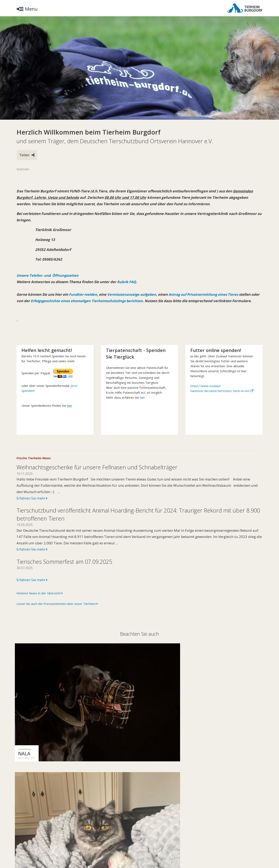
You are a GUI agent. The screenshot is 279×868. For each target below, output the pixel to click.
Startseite (23, 169)
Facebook (253, 852)
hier (142, 404)
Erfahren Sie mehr (32, 505)
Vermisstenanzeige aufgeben (133, 295)
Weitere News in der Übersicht (40, 600)
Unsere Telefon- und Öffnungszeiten (48, 276)
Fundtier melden (83, 295)
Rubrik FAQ (127, 282)
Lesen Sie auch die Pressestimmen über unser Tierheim (57, 610)
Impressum (71, 852)
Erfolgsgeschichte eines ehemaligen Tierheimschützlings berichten (98, 301)
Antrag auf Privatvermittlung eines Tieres (207, 295)
